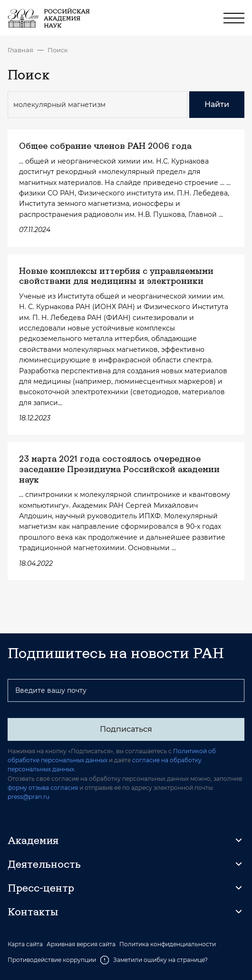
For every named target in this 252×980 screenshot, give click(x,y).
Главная (20, 50)
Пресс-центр (41, 888)
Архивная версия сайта (81, 944)
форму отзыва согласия (43, 788)
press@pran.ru (29, 797)
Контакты (33, 912)
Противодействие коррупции (52, 960)
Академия (33, 840)
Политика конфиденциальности (168, 944)
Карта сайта (25, 944)
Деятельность (44, 864)
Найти (217, 104)
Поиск (58, 50)
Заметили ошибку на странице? (154, 960)
